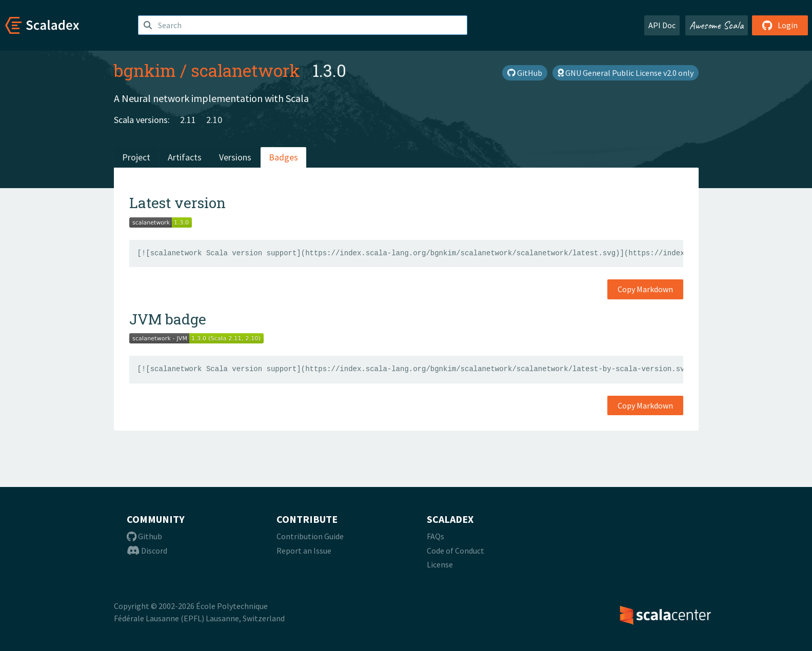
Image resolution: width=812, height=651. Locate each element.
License (440, 564)
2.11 (188, 120)
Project (136, 157)
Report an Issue (304, 551)
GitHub (525, 73)
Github (144, 536)
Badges (283, 157)
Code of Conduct (455, 551)
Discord (147, 551)
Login (780, 25)
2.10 (214, 120)
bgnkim (145, 70)
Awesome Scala (717, 25)
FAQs (435, 536)
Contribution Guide (310, 536)
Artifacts (185, 157)
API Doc (662, 25)
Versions (235, 157)
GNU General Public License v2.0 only (626, 73)
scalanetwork (245, 70)
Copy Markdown (645, 289)
